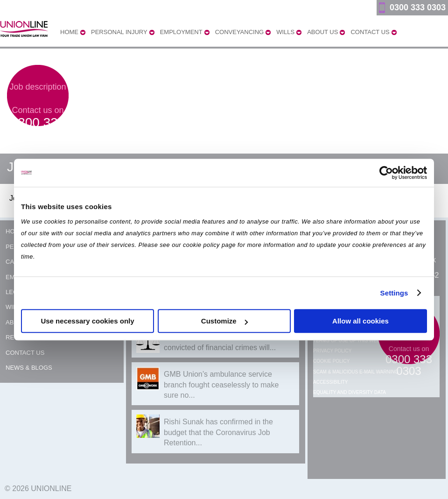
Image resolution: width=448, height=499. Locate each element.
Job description (38, 87)
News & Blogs (29, 368)
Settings (394, 293)
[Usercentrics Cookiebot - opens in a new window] (386, 173)
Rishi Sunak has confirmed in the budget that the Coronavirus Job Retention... (218, 432)
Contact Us (25, 353)
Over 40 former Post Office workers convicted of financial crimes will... (222, 342)
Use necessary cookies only (87, 321)
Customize (224, 321)
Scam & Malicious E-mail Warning (356, 372)
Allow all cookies (360, 321)
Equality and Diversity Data (350, 392)
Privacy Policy (332, 351)
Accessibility (330, 382)
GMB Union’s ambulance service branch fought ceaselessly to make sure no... (221, 385)
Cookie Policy (331, 361)
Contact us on (38, 124)
